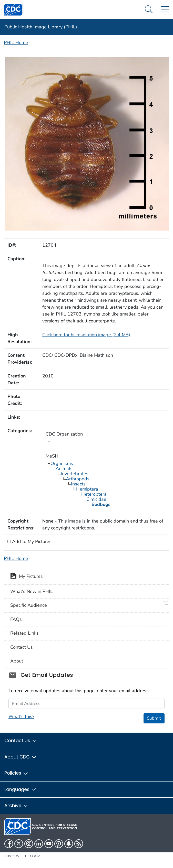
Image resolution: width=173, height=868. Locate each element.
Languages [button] (21, 789)
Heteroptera (94, 494)
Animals (64, 469)
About (17, 661)
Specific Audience (29, 605)
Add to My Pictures (31, 541)
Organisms (62, 463)
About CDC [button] (21, 757)
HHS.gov (12, 856)
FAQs (16, 619)
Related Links (24, 633)
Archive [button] (16, 805)
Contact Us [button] (21, 740)
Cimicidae (96, 499)
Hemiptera (87, 489)
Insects (78, 484)
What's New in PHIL (32, 591)
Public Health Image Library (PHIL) (41, 27)
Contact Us (22, 647)
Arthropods (78, 479)
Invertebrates (75, 474)
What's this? (21, 717)
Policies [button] (16, 773)
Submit (154, 718)
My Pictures (27, 577)
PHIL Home (16, 42)
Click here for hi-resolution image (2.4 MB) (86, 335)
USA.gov (33, 856)
